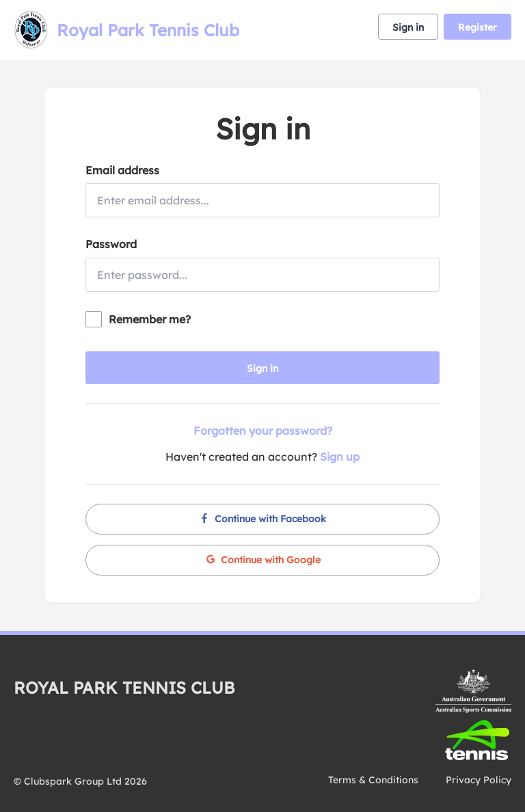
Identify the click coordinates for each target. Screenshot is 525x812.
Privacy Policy (479, 780)
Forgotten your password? (263, 431)
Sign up (340, 457)
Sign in (408, 27)
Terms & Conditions (373, 780)
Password (111, 244)
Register (477, 27)
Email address (122, 170)
